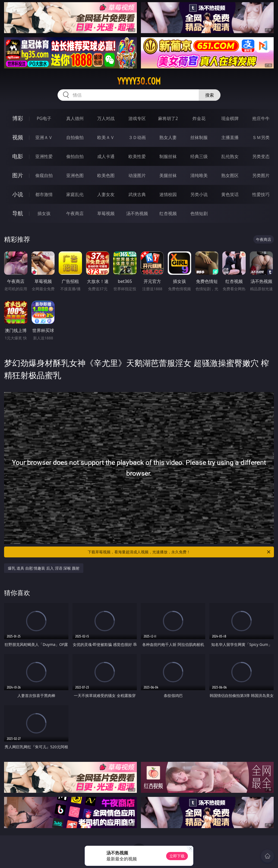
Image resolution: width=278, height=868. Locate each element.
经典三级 (199, 156)
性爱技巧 (261, 194)
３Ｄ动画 (137, 137)
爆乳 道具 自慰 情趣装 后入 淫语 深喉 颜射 (44, 568)
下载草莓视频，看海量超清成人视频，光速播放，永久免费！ (179, 552)
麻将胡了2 (168, 118)
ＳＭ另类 (261, 137)
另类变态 (261, 156)
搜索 (210, 95)
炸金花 (199, 118)
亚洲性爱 (44, 156)
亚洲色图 (75, 175)
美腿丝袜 (168, 175)
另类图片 (261, 175)
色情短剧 (199, 213)
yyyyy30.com (139, 81)
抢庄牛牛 (261, 118)
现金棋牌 (230, 118)
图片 (18, 175)
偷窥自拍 (44, 175)
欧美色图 (106, 175)
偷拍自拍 (75, 156)
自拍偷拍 (75, 137)
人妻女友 (106, 194)
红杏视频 (168, 213)
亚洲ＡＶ (44, 137)
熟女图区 (230, 175)
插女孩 (44, 213)
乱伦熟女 (230, 156)
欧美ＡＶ (106, 137)
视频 (18, 137)
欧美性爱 (137, 156)
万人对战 (106, 118)
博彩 (18, 118)
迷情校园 (168, 194)
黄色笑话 (230, 194)
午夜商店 (75, 213)
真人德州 (75, 118)
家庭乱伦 (75, 194)
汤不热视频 (137, 213)
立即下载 (177, 856)
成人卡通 (106, 156)
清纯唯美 (199, 175)
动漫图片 (137, 175)
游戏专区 (137, 118)
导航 (18, 213)
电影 (18, 156)
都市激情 (44, 194)
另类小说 (199, 194)
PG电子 (44, 118)
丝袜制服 (199, 137)
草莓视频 (106, 213)
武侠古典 (137, 194)
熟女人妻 (168, 137)
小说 (18, 194)
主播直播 (230, 137)
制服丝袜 (168, 156)
